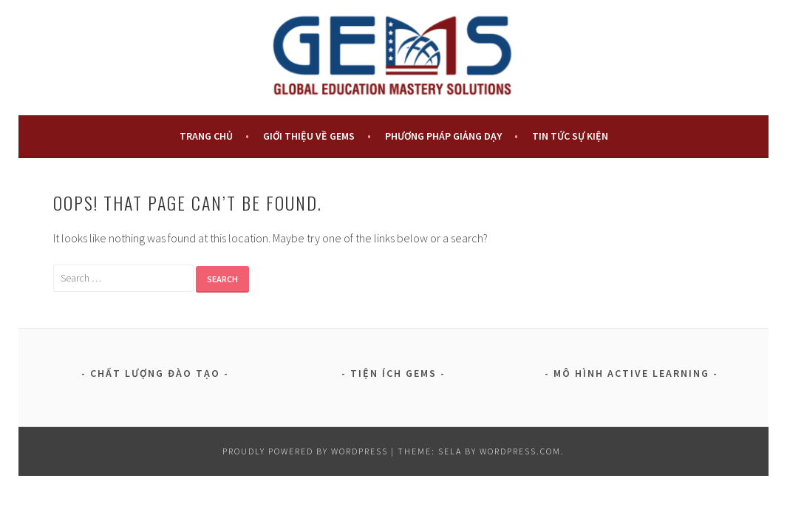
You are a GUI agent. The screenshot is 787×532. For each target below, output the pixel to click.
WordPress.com (520, 451)
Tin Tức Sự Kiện (570, 136)
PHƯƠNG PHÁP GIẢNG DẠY (443, 136)
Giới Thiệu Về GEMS (309, 136)
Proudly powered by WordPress (305, 451)
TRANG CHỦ (206, 136)
